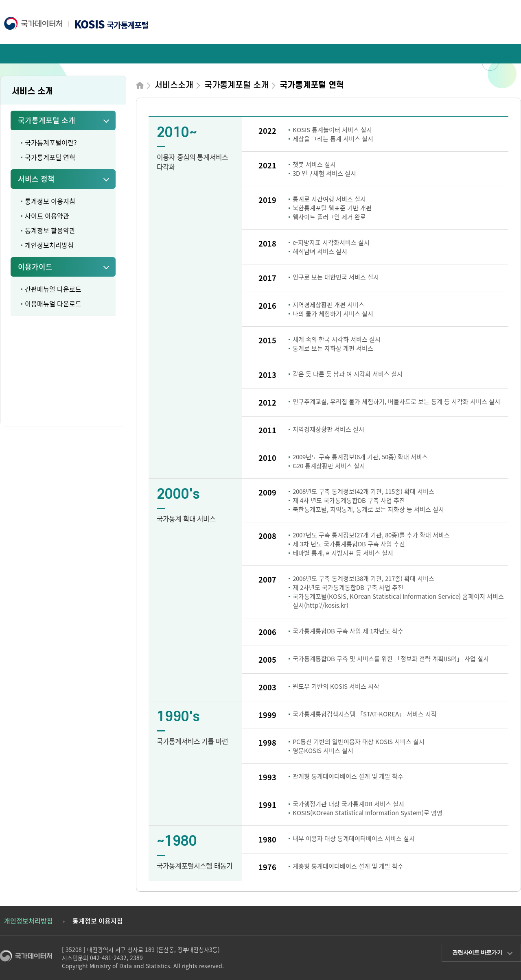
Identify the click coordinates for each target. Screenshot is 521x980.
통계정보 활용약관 (50, 230)
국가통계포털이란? (51, 142)
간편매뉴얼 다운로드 (53, 289)
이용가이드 (35, 267)
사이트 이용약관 (47, 216)
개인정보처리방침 (49, 245)
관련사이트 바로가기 (477, 952)
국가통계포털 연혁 (50, 157)
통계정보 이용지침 (50, 201)
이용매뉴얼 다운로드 (53, 303)
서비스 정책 (36, 179)
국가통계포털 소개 (47, 120)
